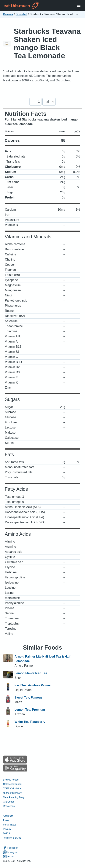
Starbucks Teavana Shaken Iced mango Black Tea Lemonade (47, 43)
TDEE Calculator (12, 788)
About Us (8, 816)
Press (6, 820)
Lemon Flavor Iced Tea (31, 673)
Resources (9, 806)
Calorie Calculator (13, 784)
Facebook (11, 848)
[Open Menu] (79, 5)
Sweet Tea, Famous (28, 697)
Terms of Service (12, 838)
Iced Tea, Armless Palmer (33, 685)
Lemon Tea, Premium (30, 710)
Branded (21, 14)
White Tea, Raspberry (30, 722)
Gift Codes (9, 802)
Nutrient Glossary (12, 793)
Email (8, 857)
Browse (8, 14)
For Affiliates (10, 825)
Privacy (7, 829)
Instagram (11, 852)
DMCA (7, 833)
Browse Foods (11, 780)
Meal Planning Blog (13, 797)
